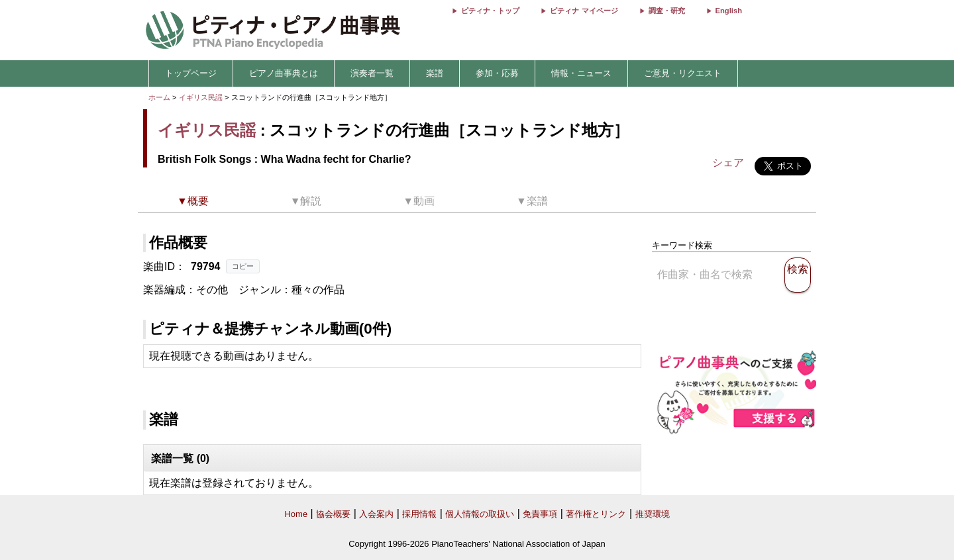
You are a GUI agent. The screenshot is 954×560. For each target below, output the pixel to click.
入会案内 (376, 514)
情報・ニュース (581, 73)
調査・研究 (667, 11)
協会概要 (333, 514)
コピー (243, 266)
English (729, 11)
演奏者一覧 (372, 73)
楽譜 (435, 73)
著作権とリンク (596, 514)
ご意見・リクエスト (683, 73)
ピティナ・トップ (490, 11)
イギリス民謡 (201, 97)
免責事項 (540, 514)
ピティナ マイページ (584, 11)
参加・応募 (497, 73)
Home (296, 514)
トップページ (191, 73)
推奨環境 (653, 514)
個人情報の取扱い (480, 514)
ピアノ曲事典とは (284, 73)
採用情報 (419, 514)
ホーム (159, 97)
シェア (728, 163)
